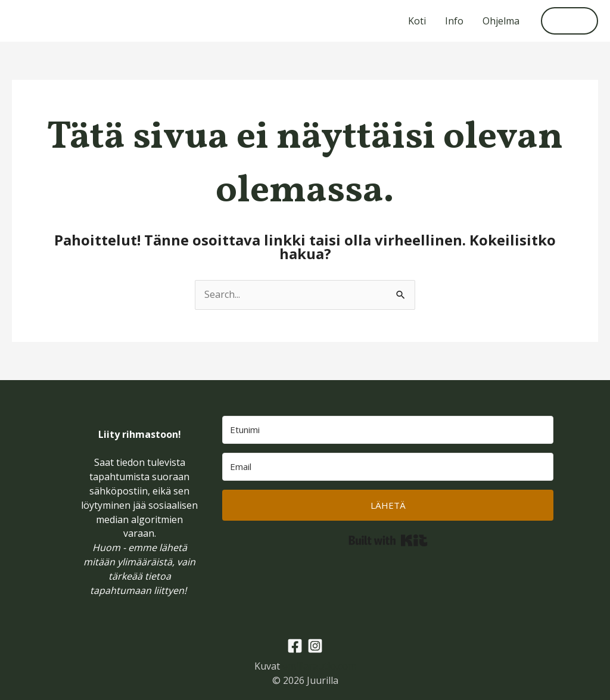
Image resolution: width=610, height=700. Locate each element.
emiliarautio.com (319, 666)
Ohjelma (501, 21)
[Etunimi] (388, 430)
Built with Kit (388, 540)
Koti (417, 21)
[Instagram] (315, 646)
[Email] (388, 467)
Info (454, 21)
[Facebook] (295, 646)
